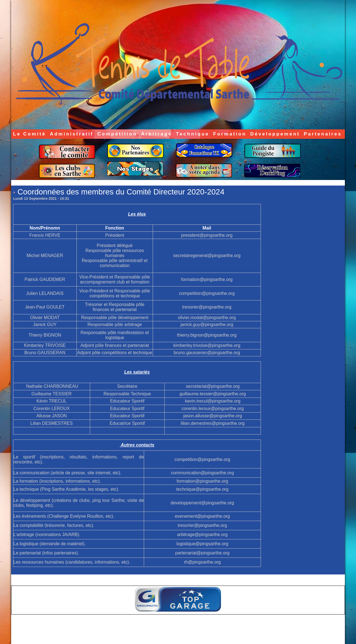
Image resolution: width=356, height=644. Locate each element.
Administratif (72, 134)
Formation (230, 134)
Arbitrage (157, 134)
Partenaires (323, 134)
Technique (193, 134)
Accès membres (167, 635)
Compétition (117, 134)
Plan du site (192, 635)
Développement (275, 134)
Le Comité (29, 134)
